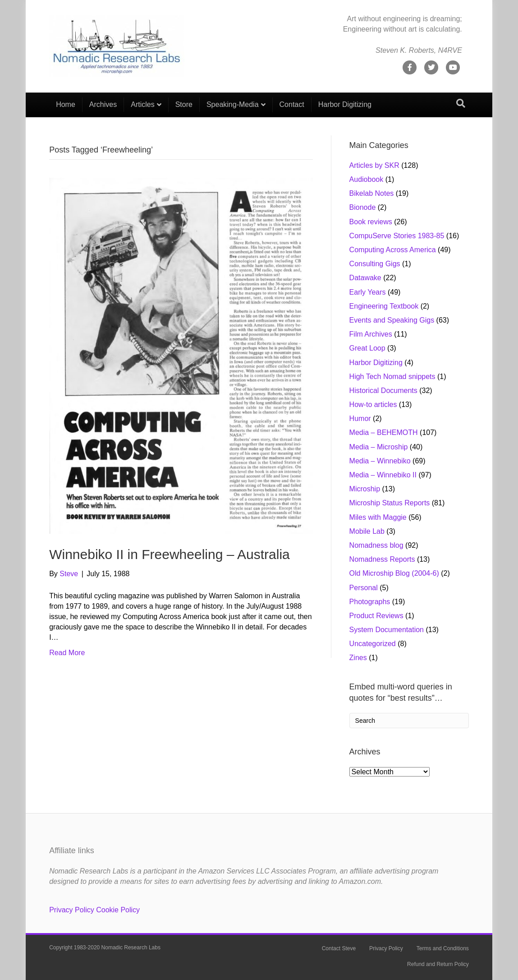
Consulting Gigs (375, 264)
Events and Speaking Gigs (392, 320)
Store (184, 104)
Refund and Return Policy (438, 964)
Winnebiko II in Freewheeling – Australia (170, 554)
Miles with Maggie (378, 517)
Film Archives (371, 334)
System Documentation (387, 630)
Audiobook (367, 179)
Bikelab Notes (372, 193)
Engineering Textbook (384, 306)
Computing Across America (393, 250)
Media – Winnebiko (380, 461)
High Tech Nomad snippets (392, 377)
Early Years (368, 292)
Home (66, 104)
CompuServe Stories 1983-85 (397, 236)
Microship (365, 489)
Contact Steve (339, 948)
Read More (67, 653)
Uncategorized (373, 644)
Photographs (370, 602)
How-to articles (373, 404)
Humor (360, 418)
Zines (358, 658)
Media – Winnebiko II (383, 475)
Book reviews (371, 222)
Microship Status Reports (390, 503)
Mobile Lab (367, 531)
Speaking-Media (233, 104)
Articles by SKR (374, 165)
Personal (364, 588)
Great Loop (367, 348)
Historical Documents (383, 391)
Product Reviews (376, 616)
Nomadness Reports (382, 559)
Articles (142, 104)
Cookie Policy (118, 910)
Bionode (363, 207)
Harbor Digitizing (345, 104)
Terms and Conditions (443, 948)
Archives (103, 104)
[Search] (461, 103)
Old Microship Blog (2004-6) (394, 573)
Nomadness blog (376, 545)
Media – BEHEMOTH (384, 432)
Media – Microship (379, 447)
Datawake (365, 278)
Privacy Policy (72, 910)
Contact (292, 104)
